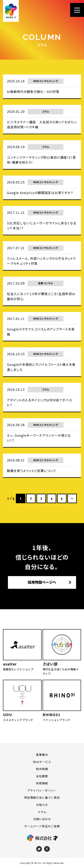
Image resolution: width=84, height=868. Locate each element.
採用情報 (42, 783)
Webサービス (42, 762)
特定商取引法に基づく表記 (42, 798)
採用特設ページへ (42, 582)
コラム (42, 812)
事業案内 (42, 755)
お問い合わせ (42, 819)
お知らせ (42, 805)
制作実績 (42, 769)
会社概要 (42, 776)
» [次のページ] (72, 498)
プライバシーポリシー (42, 790)
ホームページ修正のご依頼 (42, 826)
